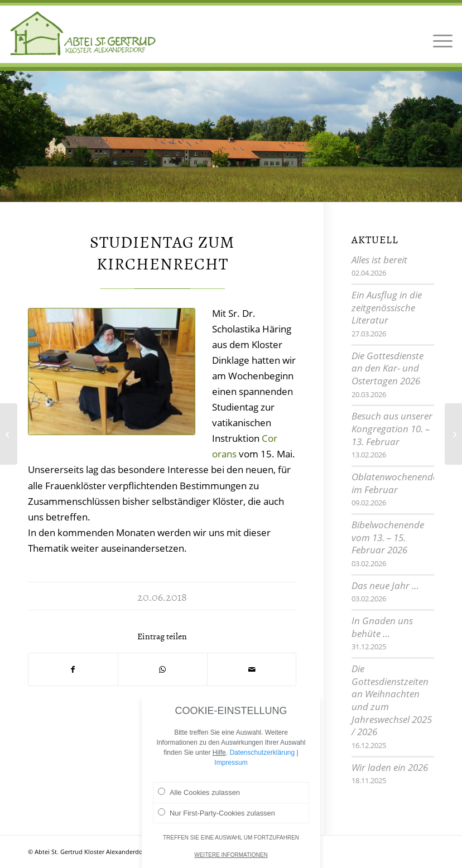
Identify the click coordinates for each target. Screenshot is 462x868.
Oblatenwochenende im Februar (394, 483)
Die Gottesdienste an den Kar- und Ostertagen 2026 (388, 368)
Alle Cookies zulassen (199, 793)
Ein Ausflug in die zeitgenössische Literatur (387, 307)
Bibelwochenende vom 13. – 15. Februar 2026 (388, 537)
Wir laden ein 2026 (390, 767)
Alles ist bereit (379, 260)
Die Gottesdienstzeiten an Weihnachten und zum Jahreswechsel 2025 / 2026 (392, 700)
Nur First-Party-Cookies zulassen (216, 813)
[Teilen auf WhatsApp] (163, 669)
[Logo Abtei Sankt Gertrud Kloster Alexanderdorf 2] (83, 33)
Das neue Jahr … (385, 585)
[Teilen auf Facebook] (73, 669)
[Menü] (440, 33)
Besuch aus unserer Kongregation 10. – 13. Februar (392, 428)
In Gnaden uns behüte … (382, 627)
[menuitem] (440, 33)
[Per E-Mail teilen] (252, 669)
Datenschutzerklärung (262, 753)
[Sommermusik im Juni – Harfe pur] (9, 434)
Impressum (231, 763)
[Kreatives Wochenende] (453, 434)
